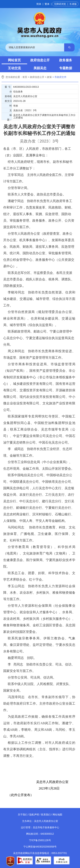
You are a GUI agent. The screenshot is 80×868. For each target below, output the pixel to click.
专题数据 (66, 68)
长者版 (73, 4)
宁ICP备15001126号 (40, 840)
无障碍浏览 (60, 4)
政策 (49, 77)
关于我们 (23, 815)
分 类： (10, 92)
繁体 (47, 4)
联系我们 (46, 815)
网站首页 (14, 60)
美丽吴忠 (40, 68)
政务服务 (66, 60)
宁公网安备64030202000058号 (40, 847)
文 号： (10, 111)
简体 (39, 4)
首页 (25, 77)
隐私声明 (34, 815)
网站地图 (57, 815)
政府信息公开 (40, 60)
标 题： (10, 117)
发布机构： (8, 97)
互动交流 (14, 68)
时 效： (10, 106)
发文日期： (8, 101)
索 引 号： (8, 87)
